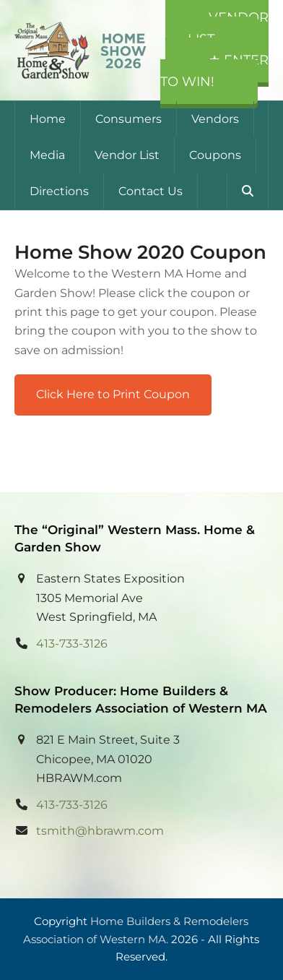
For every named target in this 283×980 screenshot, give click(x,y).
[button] (248, 192)
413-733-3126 (72, 644)
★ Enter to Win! (214, 71)
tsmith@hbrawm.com (100, 831)
